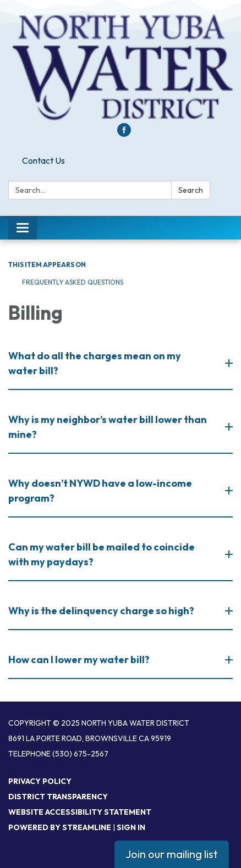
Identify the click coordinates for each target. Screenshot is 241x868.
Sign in (131, 827)
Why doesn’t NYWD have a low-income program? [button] (100, 491)
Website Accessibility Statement (80, 812)
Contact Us (43, 160)
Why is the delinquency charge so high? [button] (102, 611)
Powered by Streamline (60, 827)
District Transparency (58, 797)
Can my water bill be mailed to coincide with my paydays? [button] (102, 554)
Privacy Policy (40, 781)
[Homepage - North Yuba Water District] (121, 67)
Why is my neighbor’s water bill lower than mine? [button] (108, 427)
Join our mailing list (172, 854)
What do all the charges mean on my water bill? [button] (95, 363)
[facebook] (124, 133)
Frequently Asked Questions (73, 282)
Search (191, 190)
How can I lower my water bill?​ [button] (80, 660)
